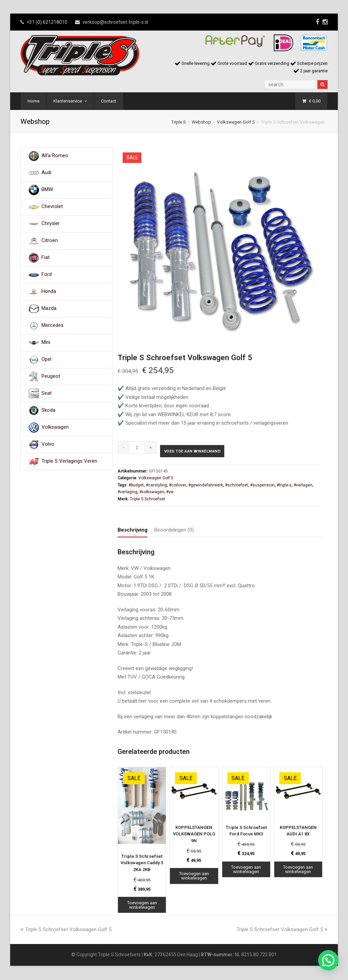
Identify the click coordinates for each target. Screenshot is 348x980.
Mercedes (53, 326)
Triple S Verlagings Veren (69, 461)
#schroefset (237, 486)
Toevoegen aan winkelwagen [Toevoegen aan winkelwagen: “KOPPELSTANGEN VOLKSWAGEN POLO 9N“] (194, 877)
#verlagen (303, 486)
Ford (47, 275)
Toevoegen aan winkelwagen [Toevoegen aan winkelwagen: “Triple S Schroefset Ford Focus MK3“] (246, 870)
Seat (47, 393)
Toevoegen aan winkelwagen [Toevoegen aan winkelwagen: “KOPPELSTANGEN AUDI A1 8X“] (298, 870)
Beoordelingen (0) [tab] (174, 531)
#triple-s (284, 486)
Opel (46, 359)
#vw (170, 493)
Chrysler (51, 224)
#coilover (178, 486)
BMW (47, 190)
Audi (46, 173)
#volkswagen (152, 493)
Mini (46, 343)
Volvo (48, 444)
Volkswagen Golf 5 (236, 122)
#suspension (262, 486)
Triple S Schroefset (147, 500)
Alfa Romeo (55, 156)
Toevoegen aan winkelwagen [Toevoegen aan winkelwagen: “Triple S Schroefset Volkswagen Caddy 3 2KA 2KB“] (142, 906)
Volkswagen (55, 427)
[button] (328, 960)
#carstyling (156, 486)
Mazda (49, 309)
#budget (136, 486)
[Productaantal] (137, 447)
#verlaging (127, 493)
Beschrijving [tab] (133, 531)
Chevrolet (52, 207)
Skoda (48, 410)
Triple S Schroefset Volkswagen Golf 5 (66, 930)
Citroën (50, 241)
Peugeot (51, 376)
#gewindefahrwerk (206, 486)
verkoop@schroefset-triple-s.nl (115, 22)
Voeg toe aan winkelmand (200, 452)
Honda (49, 292)
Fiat (46, 258)
